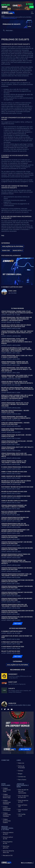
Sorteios (21, 771)
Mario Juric (12, 291)
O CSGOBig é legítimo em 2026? (12, 287)
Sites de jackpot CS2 (23, 810)
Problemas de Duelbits (8, 17)
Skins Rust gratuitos (6, 847)
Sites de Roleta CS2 (23, 806)
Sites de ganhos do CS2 (8, 843)
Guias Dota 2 (18, 250)
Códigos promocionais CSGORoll (7, 815)
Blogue (20, 774)
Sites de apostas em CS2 (23, 801)
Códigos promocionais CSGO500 (7, 802)
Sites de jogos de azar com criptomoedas (23, 791)
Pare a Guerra (22, 780)
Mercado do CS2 (8, 855)
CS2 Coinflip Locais (22, 815)
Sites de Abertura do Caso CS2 (23, 797)
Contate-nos (22, 777)
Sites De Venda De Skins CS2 (8, 852)
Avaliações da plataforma (24, 17)
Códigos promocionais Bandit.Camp (7, 796)
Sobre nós (21, 763)
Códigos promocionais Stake (7, 790)
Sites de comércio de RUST (8, 833)
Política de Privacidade (21, 767)
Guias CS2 (6, 250)
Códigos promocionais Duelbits (7, 821)
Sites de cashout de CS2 (8, 838)
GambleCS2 (12, 703)
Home (3, 16)
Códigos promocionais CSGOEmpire (7, 808)
